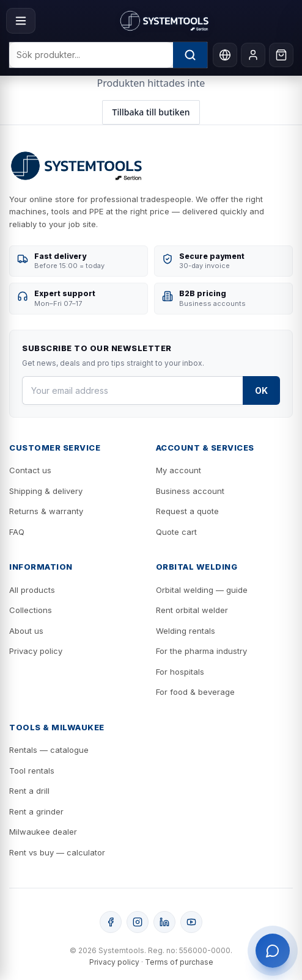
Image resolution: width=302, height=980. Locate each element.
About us (26, 631)
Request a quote (187, 511)
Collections (31, 610)
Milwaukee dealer (43, 832)
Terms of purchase (179, 962)
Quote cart (176, 532)
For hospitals (180, 672)
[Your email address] (132, 390)
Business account (190, 491)
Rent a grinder (36, 811)
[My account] (253, 55)
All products (32, 590)
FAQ (17, 532)
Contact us (30, 470)
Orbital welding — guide (202, 590)
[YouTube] (191, 922)
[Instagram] (138, 922)
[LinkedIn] (164, 922)
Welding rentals (186, 631)
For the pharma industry (201, 651)
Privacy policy (36, 651)
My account (179, 470)
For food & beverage (195, 692)
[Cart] (281, 55)
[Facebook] (111, 922)
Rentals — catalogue (49, 750)
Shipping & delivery (46, 491)
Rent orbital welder (192, 610)
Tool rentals (32, 771)
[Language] (225, 55)
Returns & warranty (46, 511)
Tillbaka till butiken (151, 112)
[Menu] (21, 21)
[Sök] (190, 55)
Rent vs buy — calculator (57, 852)
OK (261, 390)
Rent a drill (29, 791)
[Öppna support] (273, 951)
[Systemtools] (164, 21)
